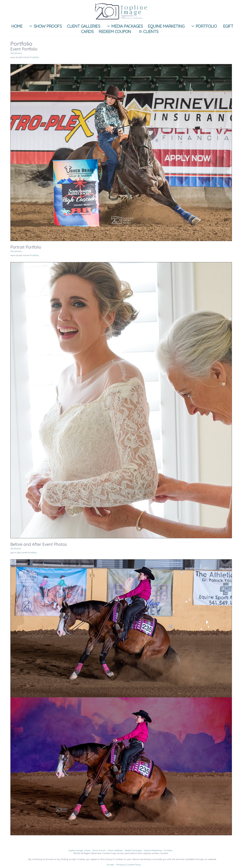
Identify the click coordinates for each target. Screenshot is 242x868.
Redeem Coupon (115, 31)
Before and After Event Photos (39, 544)
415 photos (16, 251)
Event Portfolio (24, 49)
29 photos (16, 548)
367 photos (16, 53)
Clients (148, 31)
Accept (110, 865)
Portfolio (203, 26)
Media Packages (124, 26)
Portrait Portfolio (26, 247)
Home (17, 26)
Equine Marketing (166, 26)
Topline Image (76, 850)
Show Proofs (45, 26)
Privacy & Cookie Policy (128, 865)
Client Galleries (83, 26)
